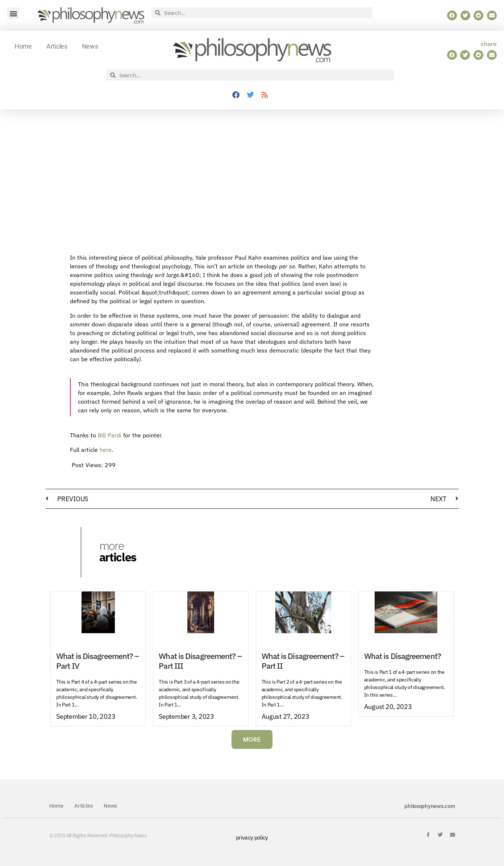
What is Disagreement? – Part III (200, 661)
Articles (57, 46)
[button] (13, 13)
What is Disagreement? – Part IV (97, 661)
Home (23, 46)
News (90, 46)
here (106, 450)
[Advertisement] (409, 366)
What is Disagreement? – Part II (303, 661)
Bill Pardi (110, 435)
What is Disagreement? (403, 656)
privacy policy (252, 837)
